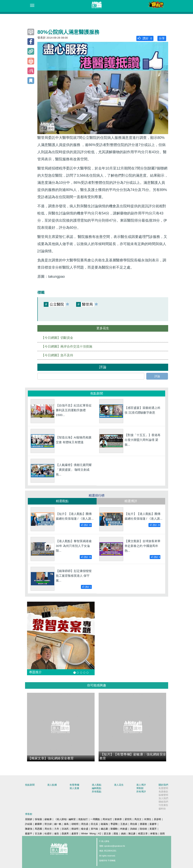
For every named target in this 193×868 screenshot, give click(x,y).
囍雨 (162, 834)
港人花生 (119, 785)
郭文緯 (48, 824)
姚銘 (123, 834)
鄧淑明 (75, 829)
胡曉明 (75, 824)
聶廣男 (65, 834)
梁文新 (107, 834)
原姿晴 (157, 819)
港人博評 (141, 785)
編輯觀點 (97, 788)
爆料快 (162, 809)
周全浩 (48, 829)
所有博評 (141, 792)
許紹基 (29, 824)
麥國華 (38, 824)
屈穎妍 (29, 819)
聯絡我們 (163, 802)
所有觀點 (97, 792)
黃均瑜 (94, 829)
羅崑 (116, 834)
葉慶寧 (153, 824)
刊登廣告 (163, 805)
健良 (57, 834)
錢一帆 (58, 824)
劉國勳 (114, 829)
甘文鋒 (38, 834)
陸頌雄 (143, 829)
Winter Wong (88, 834)
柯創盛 (124, 829)
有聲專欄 (74, 785)
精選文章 (143, 834)
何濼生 (148, 819)
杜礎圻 (48, 834)
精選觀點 (62, 501)
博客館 (140, 788)
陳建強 (29, 829)
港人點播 (52, 785)
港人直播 (74, 788)
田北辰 (94, 824)
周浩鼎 (85, 824)
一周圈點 (95, 819)
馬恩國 (38, 829)
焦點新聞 (30, 785)
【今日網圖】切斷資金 (57, 338)
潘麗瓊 (143, 824)
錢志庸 (104, 829)
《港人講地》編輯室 (65, 819)
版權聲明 (163, 795)
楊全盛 (85, 829)
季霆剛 (114, 824)
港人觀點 (97, 785)
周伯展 (134, 824)
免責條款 (163, 792)
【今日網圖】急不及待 (57, 355)
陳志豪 (132, 834)
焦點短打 (83, 819)
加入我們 (163, 798)
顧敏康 (48, 819)
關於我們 (163, 785)
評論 (157, 376)
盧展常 (75, 834)
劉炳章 (118, 819)
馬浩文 (138, 819)
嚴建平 (29, 834)
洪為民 (65, 829)
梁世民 (128, 819)
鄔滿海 (104, 824)
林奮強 (154, 834)
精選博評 (131, 501)
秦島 (66, 824)
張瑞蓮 (38, 819)
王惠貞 (124, 824)
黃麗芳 (153, 829)
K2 (100, 834)
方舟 (57, 829)
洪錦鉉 (134, 829)
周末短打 (107, 819)
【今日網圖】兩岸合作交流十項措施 (67, 346)
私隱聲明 (163, 788)
